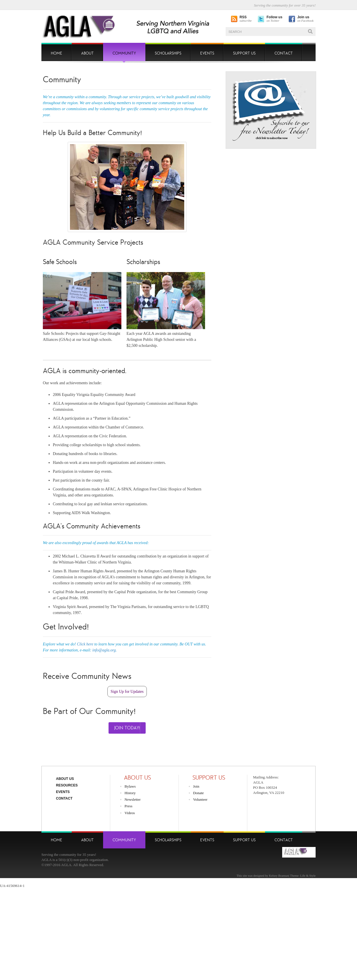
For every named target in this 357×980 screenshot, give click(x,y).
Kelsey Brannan (279, 876)
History (130, 793)
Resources (67, 785)
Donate (198, 793)
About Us (65, 779)
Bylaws (130, 786)
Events (63, 792)
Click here (85, 644)
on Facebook (305, 19)
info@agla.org (104, 650)
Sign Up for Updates (127, 692)
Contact (64, 798)
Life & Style (308, 876)
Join (196, 786)
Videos (130, 813)
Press (128, 806)
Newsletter (133, 799)
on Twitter (274, 19)
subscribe (246, 19)
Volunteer (200, 799)
